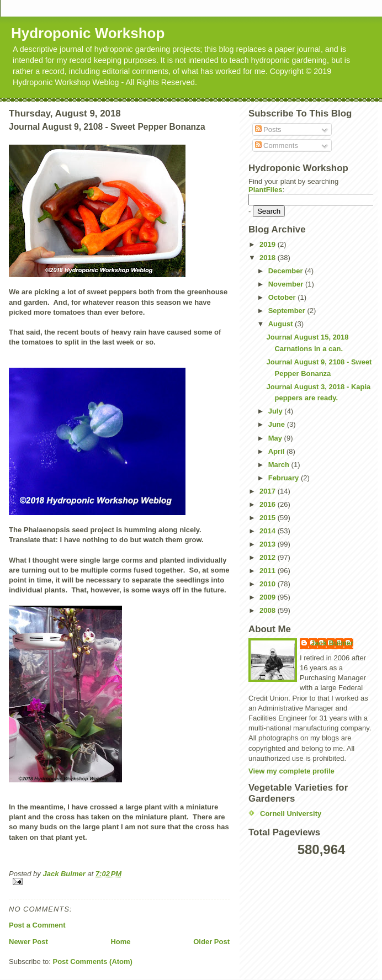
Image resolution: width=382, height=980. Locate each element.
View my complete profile (291, 771)
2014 (269, 531)
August (282, 324)
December (286, 271)
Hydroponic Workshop (88, 33)
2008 (269, 610)
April (277, 451)
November (287, 284)
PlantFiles (265, 190)
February (285, 478)
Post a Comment (37, 925)
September (288, 311)
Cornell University (291, 814)
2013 (269, 544)
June (278, 424)
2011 (269, 571)
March (280, 465)
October (283, 297)
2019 (269, 244)
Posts (268, 129)
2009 (269, 597)
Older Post (211, 942)
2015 (269, 518)
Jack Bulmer (332, 643)
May (276, 438)
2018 (269, 258)
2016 (269, 504)
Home (120, 942)
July (277, 411)
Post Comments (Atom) (93, 962)
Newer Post (28, 942)
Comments (277, 145)
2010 (269, 584)
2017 (269, 491)
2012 (269, 557)
